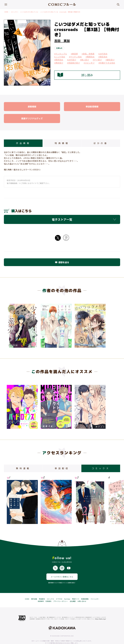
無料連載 (34, 592)
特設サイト (76, 592)
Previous (10, 500)
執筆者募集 (85, 592)
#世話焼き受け (73, 63)
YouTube (67, 592)
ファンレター (95, 592)
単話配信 (42, 592)
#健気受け (110, 60)
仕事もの (59, 48)
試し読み (75, 75)
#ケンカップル (61, 54)
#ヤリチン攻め (75, 57)
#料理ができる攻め (107, 63)
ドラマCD (59, 592)
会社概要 (73, 594)
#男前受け (59, 63)
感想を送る (62, 262)
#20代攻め (103, 54)
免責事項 (41, 594)
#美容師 (74, 54)
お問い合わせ (82, 594)
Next (114, 500)
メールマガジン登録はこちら (62, 570)
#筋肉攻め (59, 60)
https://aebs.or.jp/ (101, 612)
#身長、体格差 (88, 54)
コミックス (14, 12)
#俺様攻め (90, 57)
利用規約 (48, 594)
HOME (6, 12)
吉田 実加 (62, 41)
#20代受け (72, 60)
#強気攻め (103, 57)
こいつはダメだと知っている (29, 12)
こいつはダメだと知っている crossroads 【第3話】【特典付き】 (61, 12)
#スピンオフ (89, 63)
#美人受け (84, 60)
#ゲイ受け (97, 60)
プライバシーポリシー (61, 594)
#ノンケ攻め (60, 57)
